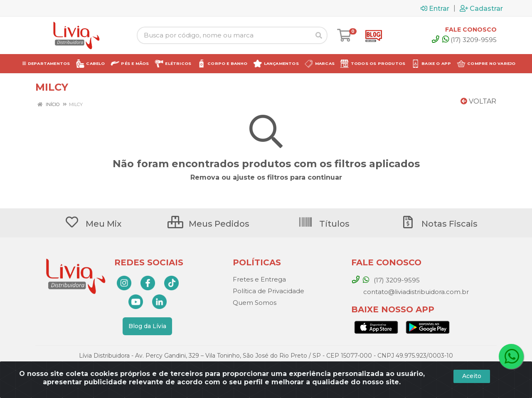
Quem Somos (255, 303)
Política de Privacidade (268, 291)
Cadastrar (481, 8)
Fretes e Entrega (259, 279)
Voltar (478, 101)
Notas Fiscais (439, 224)
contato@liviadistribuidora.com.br (415, 292)
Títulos (324, 224)
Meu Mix (93, 224)
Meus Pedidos (208, 224)
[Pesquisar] (319, 35)
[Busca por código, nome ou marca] (224, 35)
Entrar (435, 8)
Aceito (472, 376)
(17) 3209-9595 (469, 40)
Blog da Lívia (147, 326)
